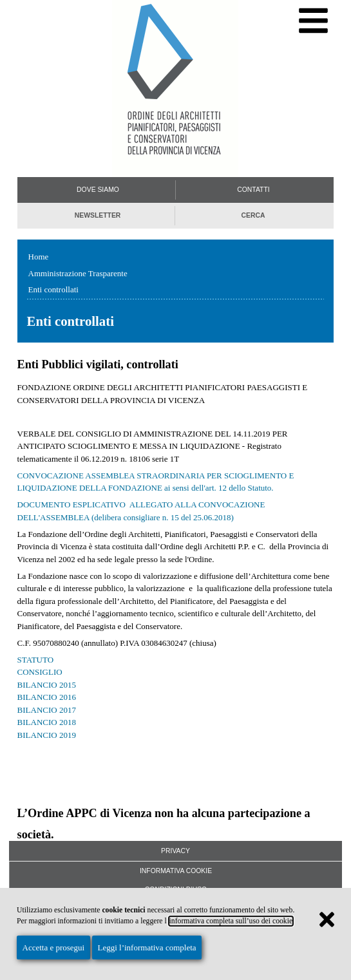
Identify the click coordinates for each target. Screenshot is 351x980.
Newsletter (98, 215)
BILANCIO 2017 (47, 710)
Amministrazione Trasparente (78, 273)
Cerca (253, 215)
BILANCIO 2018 (47, 722)
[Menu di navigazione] (313, 21)
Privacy (175, 851)
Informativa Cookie (176, 871)
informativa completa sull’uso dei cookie (231, 921)
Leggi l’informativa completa (147, 947)
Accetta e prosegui (54, 947)
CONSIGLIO (40, 672)
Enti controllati (53, 289)
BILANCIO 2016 (47, 697)
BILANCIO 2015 (47, 685)
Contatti (253, 190)
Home (39, 257)
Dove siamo (98, 190)
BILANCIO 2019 (47, 735)
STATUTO (36, 660)
